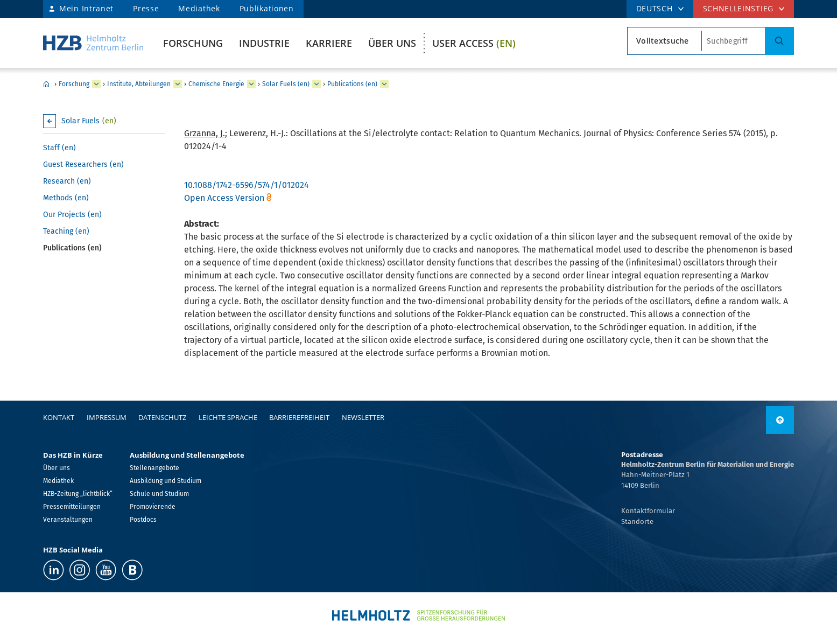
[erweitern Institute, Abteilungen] (178, 84)
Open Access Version (224, 198)
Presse (146, 8)
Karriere (329, 43)
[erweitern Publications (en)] (384, 84)
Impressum (107, 417)
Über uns (392, 43)
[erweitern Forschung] (96, 84)
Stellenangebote (154, 468)
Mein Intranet (86, 8)
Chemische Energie (216, 84)
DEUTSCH (655, 8)
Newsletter (363, 417)
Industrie (264, 43)
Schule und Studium (159, 494)
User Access (474, 43)
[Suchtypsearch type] (664, 41)
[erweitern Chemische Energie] (251, 84)
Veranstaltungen (68, 520)
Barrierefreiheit (299, 417)
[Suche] (779, 41)
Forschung (193, 43)
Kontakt (59, 417)
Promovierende (153, 507)
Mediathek (199, 8)
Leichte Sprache (228, 417)
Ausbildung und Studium (166, 481)
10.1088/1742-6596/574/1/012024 (247, 185)
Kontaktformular (648, 511)
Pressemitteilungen (72, 507)
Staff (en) (59, 148)
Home (46, 84)
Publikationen (267, 8)
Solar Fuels (89, 121)
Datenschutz (162, 417)
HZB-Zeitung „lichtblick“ (78, 494)
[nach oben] (780, 420)
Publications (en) (352, 84)
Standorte (637, 521)
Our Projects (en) (72, 215)
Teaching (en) (66, 231)
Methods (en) (66, 198)
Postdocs (143, 520)
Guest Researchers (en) (83, 164)
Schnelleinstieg (738, 8)
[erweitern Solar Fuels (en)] (316, 84)
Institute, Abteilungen (139, 84)
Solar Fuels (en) (286, 84)
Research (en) (67, 181)
